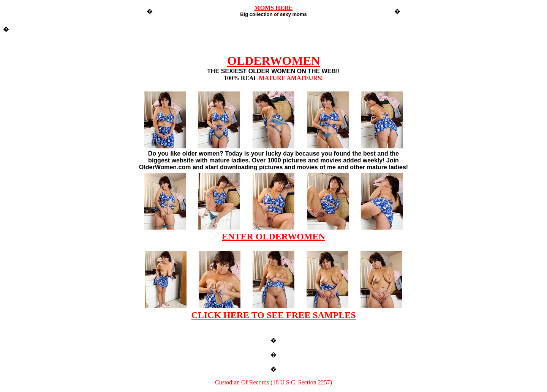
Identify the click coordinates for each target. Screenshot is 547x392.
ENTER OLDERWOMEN (273, 236)
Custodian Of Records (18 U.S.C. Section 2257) (273, 382)
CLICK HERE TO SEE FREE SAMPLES (273, 315)
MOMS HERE (274, 8)
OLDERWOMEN (273, 61)
